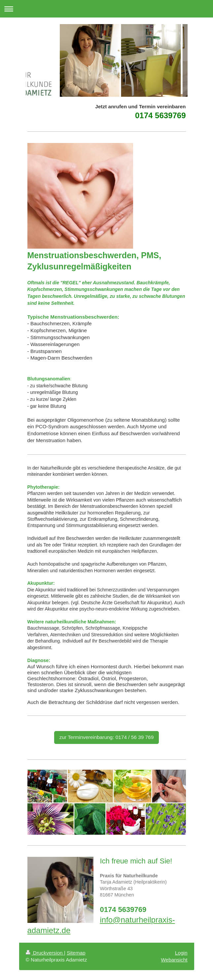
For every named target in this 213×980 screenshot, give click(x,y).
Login (181, 953)
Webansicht (174, 960)
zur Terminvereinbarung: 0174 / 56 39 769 (107, 737)
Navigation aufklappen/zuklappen (106, 9)
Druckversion (45, 953)
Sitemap (76, 953)
